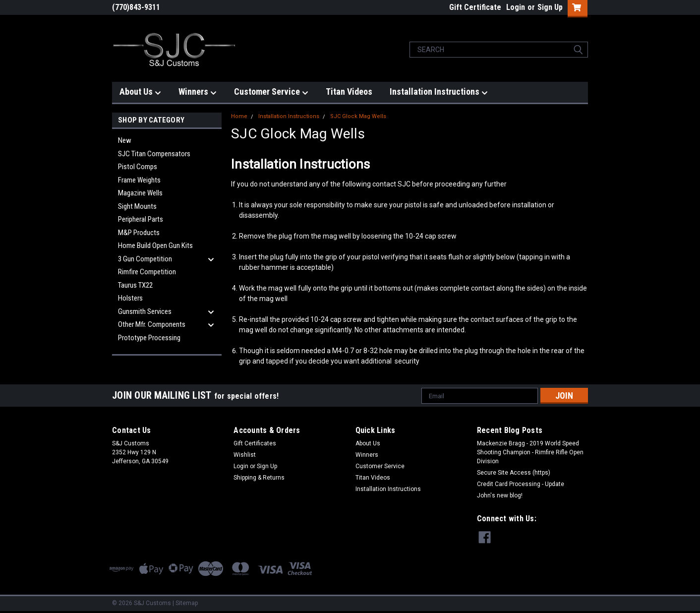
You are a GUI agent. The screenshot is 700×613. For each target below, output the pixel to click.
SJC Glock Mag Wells (358, 116)
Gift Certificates (255, 443)
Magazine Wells (140, 193)
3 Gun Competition (145, 259)
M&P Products (139, 233)
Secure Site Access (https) (514, 473)
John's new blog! (500, 495)
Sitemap (187, 603)
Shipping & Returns (259, 478)
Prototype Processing (149, 338)
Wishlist (245, 455)
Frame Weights (139, 180)
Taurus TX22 (135, 285)
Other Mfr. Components (152, 324)
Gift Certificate (475, 7)
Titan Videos (349, 92)
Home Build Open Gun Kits (155, 245)
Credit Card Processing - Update (521, 484)
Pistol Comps (138, 167)
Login (516, 7)
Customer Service (271, 92)
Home (239, 116)
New (125, 140)
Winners (198, 92)
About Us (140, 92)
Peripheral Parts (141, 219)
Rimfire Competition (147, 272)
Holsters (130, 298)
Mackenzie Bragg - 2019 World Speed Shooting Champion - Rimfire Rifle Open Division (530, 452)
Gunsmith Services (145, 311)
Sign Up (550, 7)
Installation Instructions (439, 92)
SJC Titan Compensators (154, 154)
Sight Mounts (137, 206)
